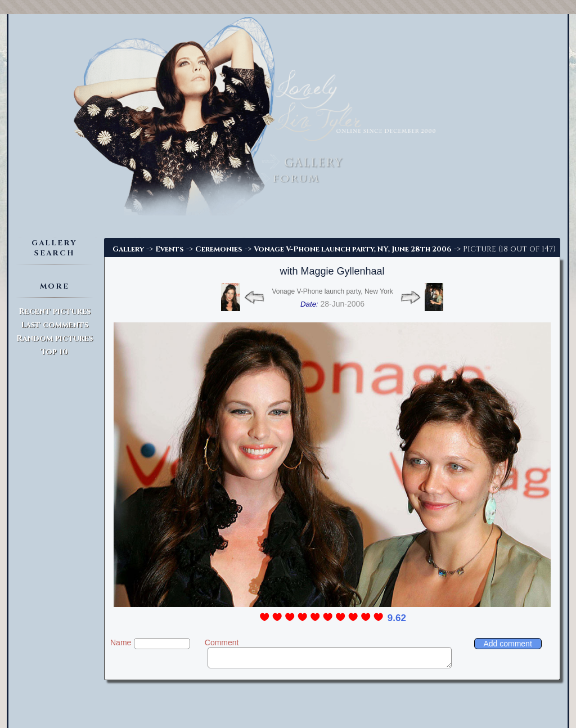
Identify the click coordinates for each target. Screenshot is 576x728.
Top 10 (54, 352)
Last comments (55, 325)
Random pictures (55, 338)
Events (170, 249)
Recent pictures (55, 311)
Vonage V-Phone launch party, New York (332, 291)
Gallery (128, 249)
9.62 (397, 618)
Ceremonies (219, 249)
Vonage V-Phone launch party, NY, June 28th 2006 (353, 249)
